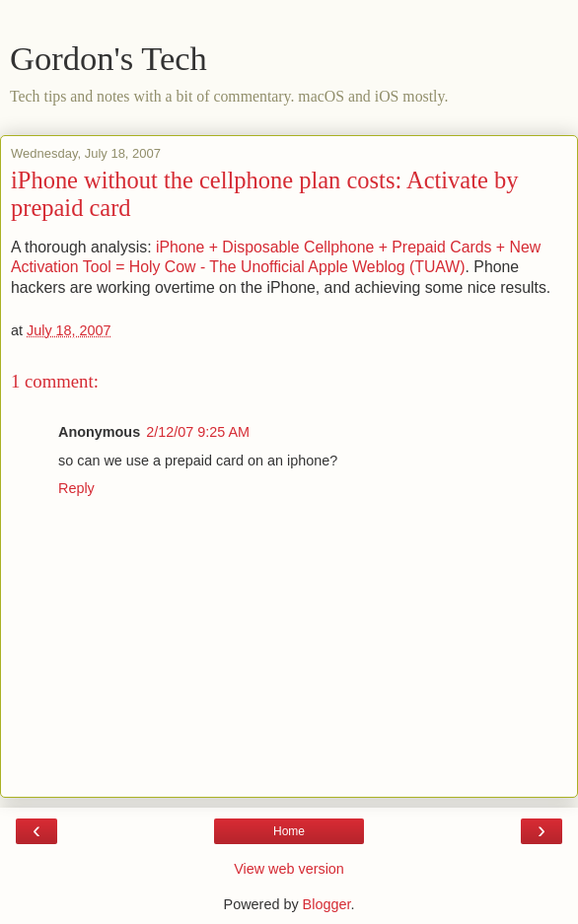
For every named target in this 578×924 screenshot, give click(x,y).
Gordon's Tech (108, 58)
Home (289, 831)
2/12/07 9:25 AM (198, 432)
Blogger (327, 904)
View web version (289, 869)
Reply (76, 488)
